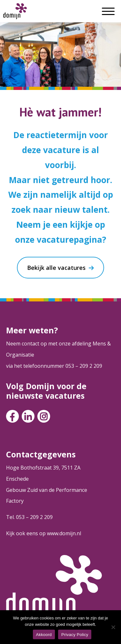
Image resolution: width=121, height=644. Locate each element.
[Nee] (113, 627)
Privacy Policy (75, 635)
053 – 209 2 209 (84, 366)
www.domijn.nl (64, 533)
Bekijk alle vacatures (56, 268)
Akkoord (44, 635)
